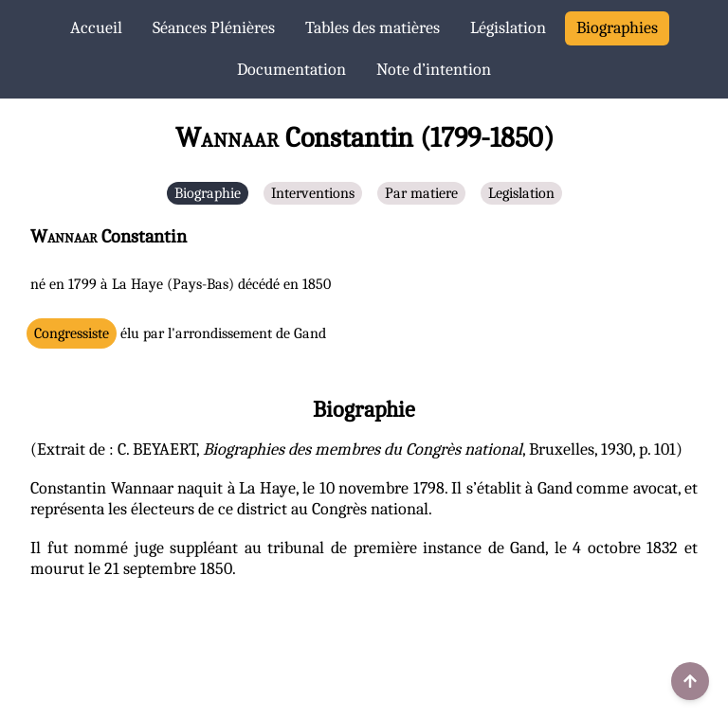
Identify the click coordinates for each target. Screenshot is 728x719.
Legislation (521, 193)
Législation (508, 28)
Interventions (313, 193)
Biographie (208, 193)
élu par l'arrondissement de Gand (180, 333)
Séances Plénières (214, 28)
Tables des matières (373, 28)
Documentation (291, 70)
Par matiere (421, 193)
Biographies (617, 28)
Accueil (96, 28)
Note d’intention (434, 70)
